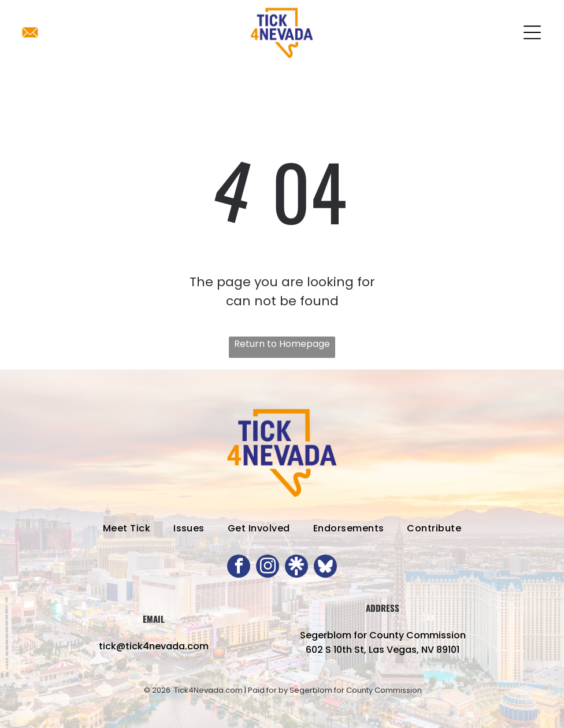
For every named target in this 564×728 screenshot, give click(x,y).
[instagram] (268, 568)
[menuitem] (127, 528)
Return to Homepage (282, 344)
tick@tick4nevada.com (154, 646)
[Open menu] (532, 32)
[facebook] (239, 568)
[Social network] (296, 568)
